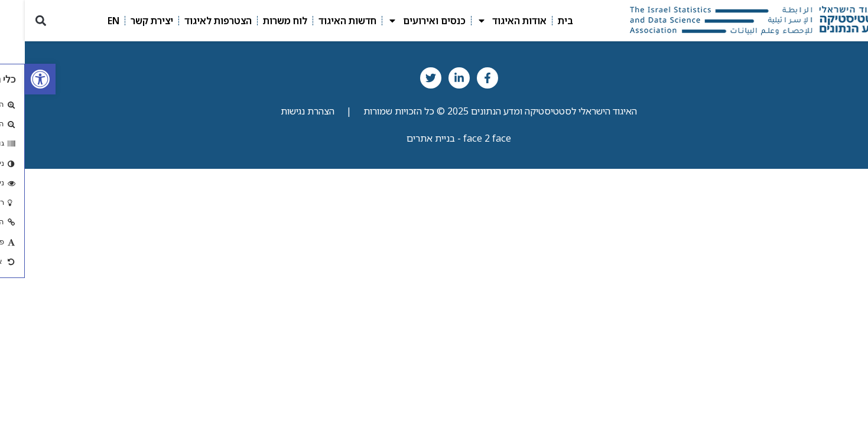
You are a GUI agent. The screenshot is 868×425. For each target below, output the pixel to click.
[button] (16, 20)
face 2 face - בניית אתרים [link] (434, 138)
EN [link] (89, 21)
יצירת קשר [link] (127, 21)
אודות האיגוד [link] (487, 21)
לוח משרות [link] (260, 21)
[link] (15, 79)
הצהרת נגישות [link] (283, 111)
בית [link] (541, 21)
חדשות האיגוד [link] (323, 21)
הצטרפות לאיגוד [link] (193, 21)
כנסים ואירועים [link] (402, 21)
